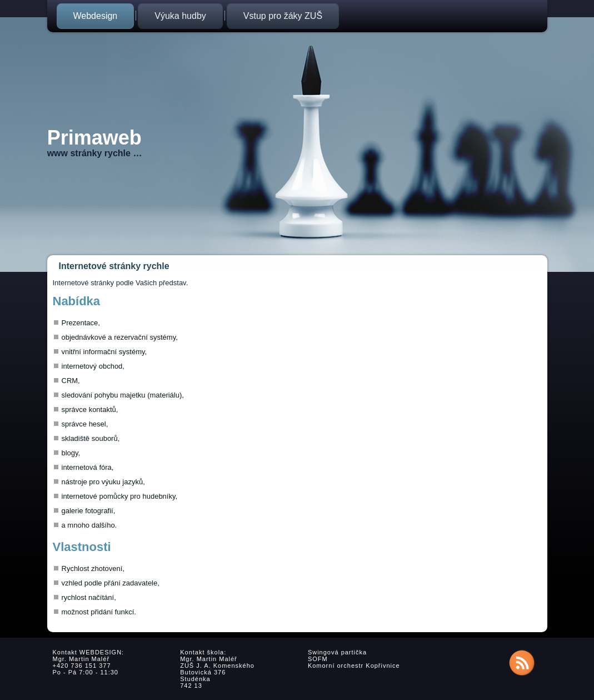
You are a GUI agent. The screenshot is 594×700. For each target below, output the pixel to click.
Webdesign (96, 16)
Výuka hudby (180, 16)
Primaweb (94, 138)
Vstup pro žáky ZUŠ (283, 16)
